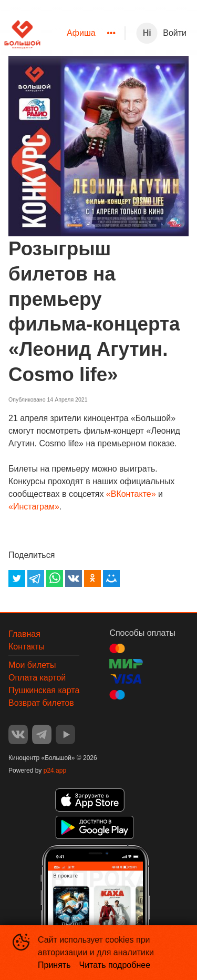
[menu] (82, 33)
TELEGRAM (42, 734)
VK (18, 734)
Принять (54, 965)
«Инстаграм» (34, 507)
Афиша (81, 33)
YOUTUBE (65, 734)
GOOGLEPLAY (95, 827)
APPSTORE (90, 800)
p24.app (55, 771)
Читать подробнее (115, 965)
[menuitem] (81, 33)
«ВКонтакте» (131, 494)
